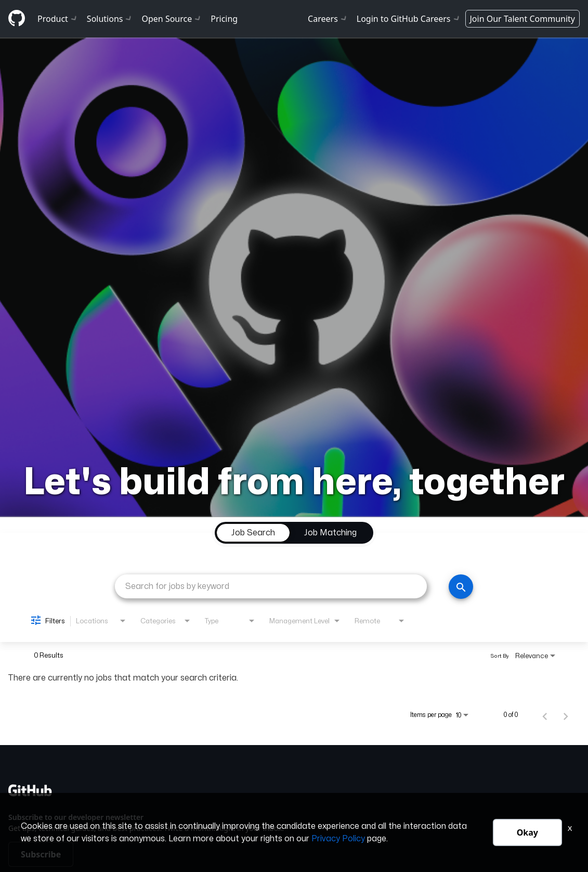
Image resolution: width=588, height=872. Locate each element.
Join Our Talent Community (523, 19)
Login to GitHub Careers (409, 19)
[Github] (17, 18)
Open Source (172, 19)
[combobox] (271, 586)
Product (58, 19)
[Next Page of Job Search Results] (566, 715)
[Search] (461, 587)
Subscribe (41, 854)
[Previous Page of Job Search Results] (545, 715)
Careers (328, 19)
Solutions (110, 19)
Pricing (224, 19)
